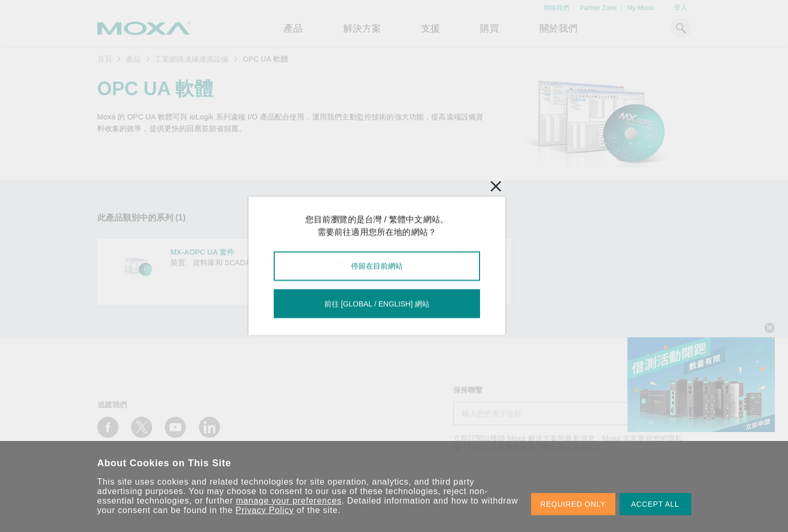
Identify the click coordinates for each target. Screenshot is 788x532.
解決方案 (362, 28)
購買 (490, 28)
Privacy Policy (265, 510)
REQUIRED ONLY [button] (573, 504)
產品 (133, 59)
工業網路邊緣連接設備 (192, 59)
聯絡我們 (556, 8)
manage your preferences (289, 501)
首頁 (105, 59)
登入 (681, 7)
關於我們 (558, 28)
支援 (431, 28)
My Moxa (640, 8)
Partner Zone (598, 8)
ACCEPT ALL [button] (655, 504)
